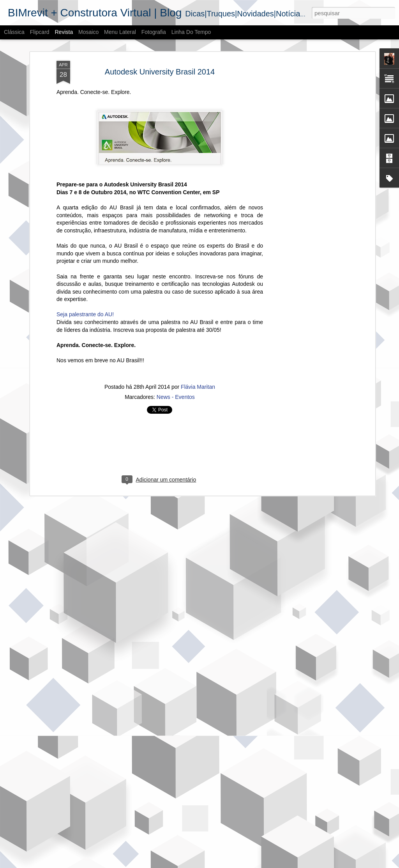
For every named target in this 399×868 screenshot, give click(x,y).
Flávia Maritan (198, 335)
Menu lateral (120, 32)
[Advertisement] (306, 132)
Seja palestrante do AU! (85, 263)
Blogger (231, 864)
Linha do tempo (191, 32)
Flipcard (40, 32)
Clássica (14, 32)
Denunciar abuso (257, 864)
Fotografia (154, 32)
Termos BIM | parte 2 (150, 771)
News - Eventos (176, 345)
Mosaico (88, 32)
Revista (64, 32)
